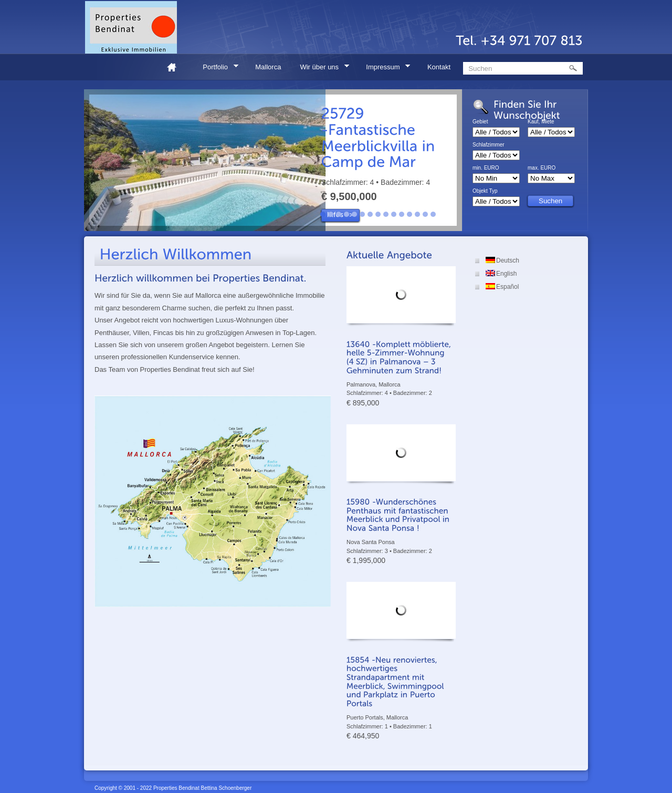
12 (409, 214)
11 (402, 214)
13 (417, 214)
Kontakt (439, 67)
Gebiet (480, 122)
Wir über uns (321, 69)
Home (176, 67)
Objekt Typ (485, 191)
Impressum (385, 69)
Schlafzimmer (489, 145)
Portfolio (217, 69)
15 (433, 214)
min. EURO (486, 168)
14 (425, 214)
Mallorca (268, 67)
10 (394, 214)
